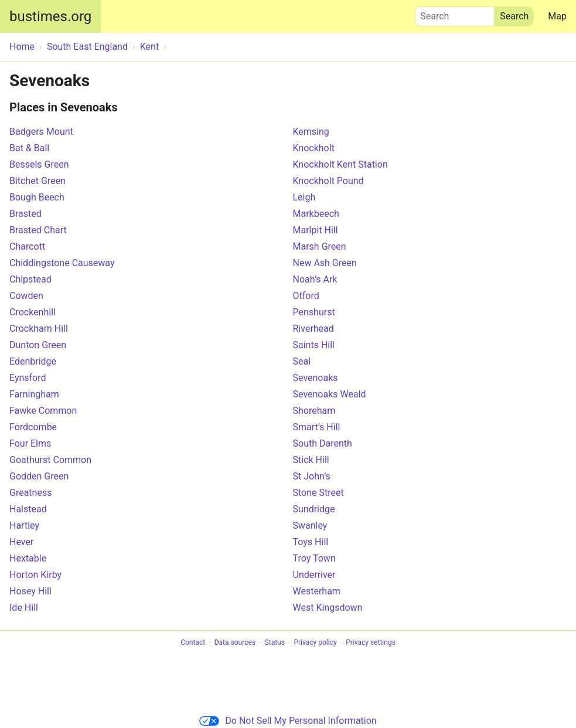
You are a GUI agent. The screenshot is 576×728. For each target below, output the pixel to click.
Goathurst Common (50, 460)
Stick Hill (311, 460)
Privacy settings (371, 643)
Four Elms (30, 443)
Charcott (27, 246)
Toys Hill (311, 542)
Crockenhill (33, 312)
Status (275, 643)
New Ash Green (325, 263)
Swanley (310, 525)
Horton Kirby (35, 575)
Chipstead (30, 279)
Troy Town (314, 558)
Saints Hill (314, 345)
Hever (21, 542)
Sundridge (314, 509)
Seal (302, 361)
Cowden (26, 296)
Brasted (25, 214)
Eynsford (28, 378)
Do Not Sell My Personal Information (288, 721)
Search (455, 13)
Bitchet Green (38, 181)
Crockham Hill (39, 329)
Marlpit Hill (316, 230)
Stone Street (318, 493)
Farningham (34, 394)
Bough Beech (37, 197)
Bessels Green (39, 164)
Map (557, 16)
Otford (306, 296)
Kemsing (311, 132)
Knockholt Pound (328, 181)
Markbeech (316, 214)
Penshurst (314, 312)
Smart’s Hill (317, 427)
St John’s (312, 476)
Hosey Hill (30, 591)
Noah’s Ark (315, 279)
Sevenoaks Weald (330, 394)
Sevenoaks (316, 378)
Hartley (24, 525)
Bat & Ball (29, 148)
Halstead (28, 509)
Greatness (30, 493)
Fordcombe (33, 427)
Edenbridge (33, 361)
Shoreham (314, 411)
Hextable (28, 558)
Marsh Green (320, 246)
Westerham (317, 591)
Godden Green (39, 476)
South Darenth (323, 443)
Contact (193, 643)
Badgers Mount (41, 132)
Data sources (235, 643)
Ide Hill (24, 608)
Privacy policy (315, 643)
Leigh (304, 197)
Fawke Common (43, 411)
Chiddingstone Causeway (62, 263)
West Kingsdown (328, 608)
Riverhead (313, 329)
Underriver (314, 575)
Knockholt (314, 148)
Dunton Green (38, 345)
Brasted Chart (38, 230)
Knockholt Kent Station (340, 164)
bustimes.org (50, 16)
